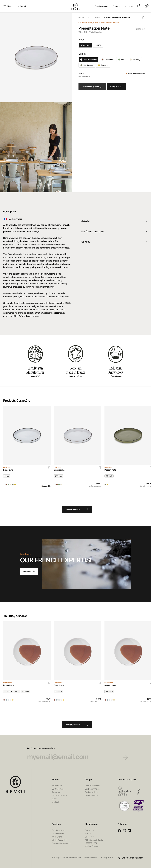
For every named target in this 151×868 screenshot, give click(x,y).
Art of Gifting (57, 837)
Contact (116, 6)
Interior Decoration (59, 840)
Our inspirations (91, 795)
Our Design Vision (92, 789)
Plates (97, 17)
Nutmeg (135, 59)
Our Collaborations (93, 786)
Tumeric (103, 65)
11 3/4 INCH (85, 45)
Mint (122, 59)
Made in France (91, 846)
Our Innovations (91, 792)
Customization (58, 833)
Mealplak (56, 802)
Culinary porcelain (59, 795)
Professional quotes (92, 87)
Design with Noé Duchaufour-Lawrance (106, 22)
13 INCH (98, 45)
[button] (128, 6)
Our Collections (58, 789)
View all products (77, 509)
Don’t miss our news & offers (76, 754)
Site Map (56, 857)
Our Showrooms (59, 830)
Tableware (56, 792)
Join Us (88, 833)
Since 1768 (89, 837)
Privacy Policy (107, 857)
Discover (29, 571)
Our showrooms (101, 6)
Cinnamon (107, 59)
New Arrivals (57, 786)
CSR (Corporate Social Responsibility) (94, 841)
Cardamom (87, 65)
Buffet (54, 799)
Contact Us (90, 830)
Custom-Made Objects (61, 843)
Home (81, 17)
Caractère (83, 22)
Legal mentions (91, 857)
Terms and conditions (72, 857)
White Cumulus (88, 59)
